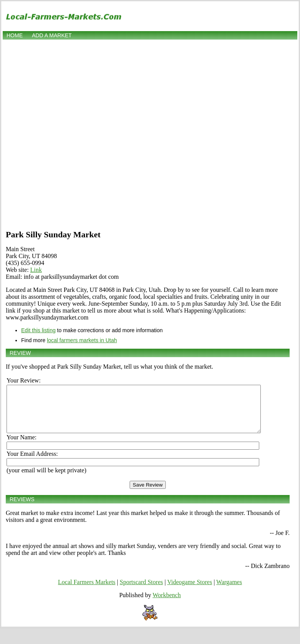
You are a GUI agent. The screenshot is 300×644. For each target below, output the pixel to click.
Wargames (229, 591)
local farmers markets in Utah (82, 340)
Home (15, 35)
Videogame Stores (190, 591)
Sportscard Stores (141, 591)
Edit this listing (38, 330)
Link (36, 270)
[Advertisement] (89, 134)
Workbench (167, 604)
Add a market (52, 35)
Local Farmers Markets (87, 591)
